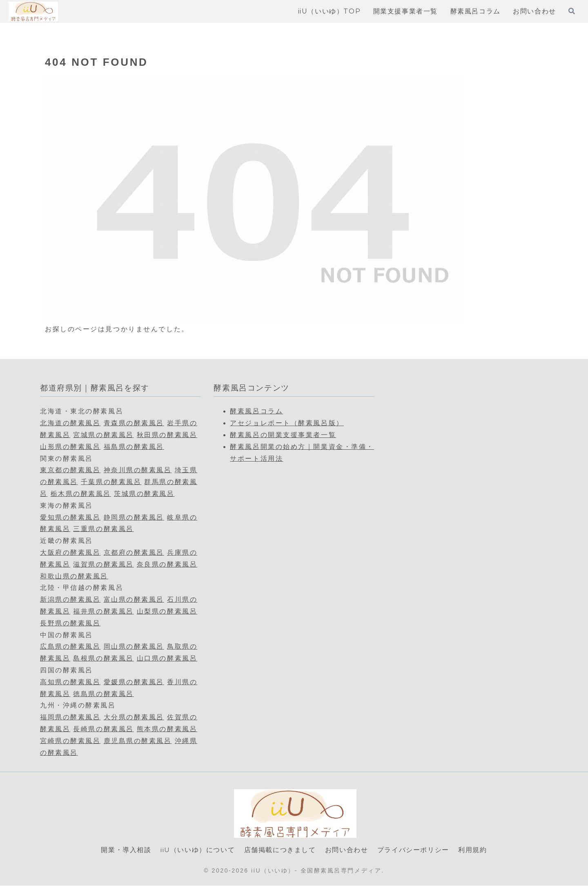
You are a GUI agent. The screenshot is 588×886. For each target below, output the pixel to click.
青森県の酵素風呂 (134, 423)
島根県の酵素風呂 (103, 658)
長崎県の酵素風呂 (103, 729)
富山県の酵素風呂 (134, 599)
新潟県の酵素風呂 (70, 599)
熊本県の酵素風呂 (167, 729)
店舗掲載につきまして (280, 850)
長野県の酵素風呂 (70, 623)
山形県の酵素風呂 (70, 447)
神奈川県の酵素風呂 (138, 470)
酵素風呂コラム (256, 411)
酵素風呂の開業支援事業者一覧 (283, 435)
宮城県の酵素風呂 (103, 435)
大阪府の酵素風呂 (70, 552)
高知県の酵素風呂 (70, 682)
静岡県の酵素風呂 (134, 517)
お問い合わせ (347, 850)
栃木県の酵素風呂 (81, 494)
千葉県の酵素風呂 (111, 482)
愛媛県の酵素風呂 (134, 682)
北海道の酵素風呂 (70, 423)
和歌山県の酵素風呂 (74, 576)
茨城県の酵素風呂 (144, 494)
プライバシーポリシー (413, 850)
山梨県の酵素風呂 (167, 611)
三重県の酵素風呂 (103, 529)
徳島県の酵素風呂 (103, 694)
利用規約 (472, 850)
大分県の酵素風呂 (134, 717)
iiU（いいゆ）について (198, 850)
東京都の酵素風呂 (70, 470)
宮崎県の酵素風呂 (70, 741)
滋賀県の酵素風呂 (103, 564)
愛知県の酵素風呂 (70, 517)
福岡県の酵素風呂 (70, 717)
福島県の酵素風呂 (134, 447)
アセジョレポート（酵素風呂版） (287, 423)
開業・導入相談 (126, 850)
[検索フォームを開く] (572, 11)
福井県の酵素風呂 (103, 611)
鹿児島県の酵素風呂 (138, 741)
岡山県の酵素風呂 (134, 646)
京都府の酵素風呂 (134, 552)
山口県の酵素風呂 (167, 658)
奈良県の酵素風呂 (167, 564)
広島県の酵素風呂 (70, 646)
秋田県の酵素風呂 (167, 435)
